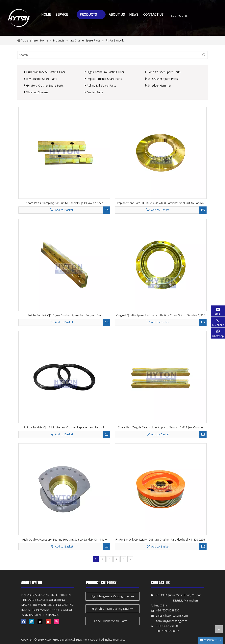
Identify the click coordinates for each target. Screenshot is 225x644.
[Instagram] (56, 622)
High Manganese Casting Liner (46, 72)
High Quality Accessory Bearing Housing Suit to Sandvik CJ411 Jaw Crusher (64, 539)
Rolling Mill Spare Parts (101, 85)
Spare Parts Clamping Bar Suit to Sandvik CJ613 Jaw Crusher (64, 203)
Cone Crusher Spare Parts (164, 72)
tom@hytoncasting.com (172, 621)
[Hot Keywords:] (204, 55)
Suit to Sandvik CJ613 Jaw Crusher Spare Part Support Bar (64, 315)
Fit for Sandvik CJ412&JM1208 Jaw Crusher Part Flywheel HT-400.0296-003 (161, 539)
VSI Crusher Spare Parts (163, 79)
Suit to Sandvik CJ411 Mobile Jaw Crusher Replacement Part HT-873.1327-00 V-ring (64, 427)
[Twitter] (40, 622)
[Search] (109, 55)
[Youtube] (48, 622)
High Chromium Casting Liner (105, 72)
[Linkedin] (32, 622)
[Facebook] (24, 622)
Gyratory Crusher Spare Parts (45, 85)
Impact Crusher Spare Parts (104, 79)
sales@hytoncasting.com (172, 616)
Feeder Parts (95, 92)
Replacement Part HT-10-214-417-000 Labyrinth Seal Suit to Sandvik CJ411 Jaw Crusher (161, 203)
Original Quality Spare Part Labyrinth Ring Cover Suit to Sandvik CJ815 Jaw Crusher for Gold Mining (161, 315)
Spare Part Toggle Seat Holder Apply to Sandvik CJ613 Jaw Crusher (161, 427)
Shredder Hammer (159, 85)
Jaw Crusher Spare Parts (42, 79)
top (219, 629)
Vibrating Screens (37, 92)
